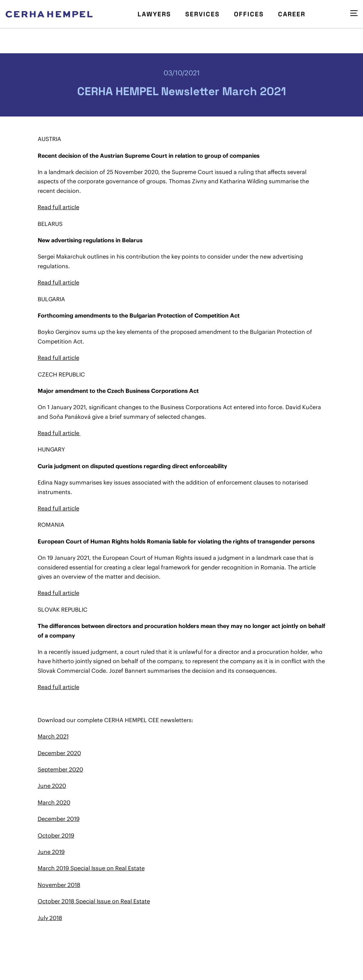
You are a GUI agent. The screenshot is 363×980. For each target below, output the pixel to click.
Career (292, 14)
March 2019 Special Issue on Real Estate (91, 868)
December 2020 (59, 753)
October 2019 (56, 835)
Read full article (58, 207)
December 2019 (59, 819)
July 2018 (50, 918)
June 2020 (52, 786)
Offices (249, 14)
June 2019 (51, 852)
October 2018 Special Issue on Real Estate (94, 901)
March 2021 (53, 736)
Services (202, 14)
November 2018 (59, 885)
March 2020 (54, 802)
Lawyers (154, 14)
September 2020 (60, 769)
